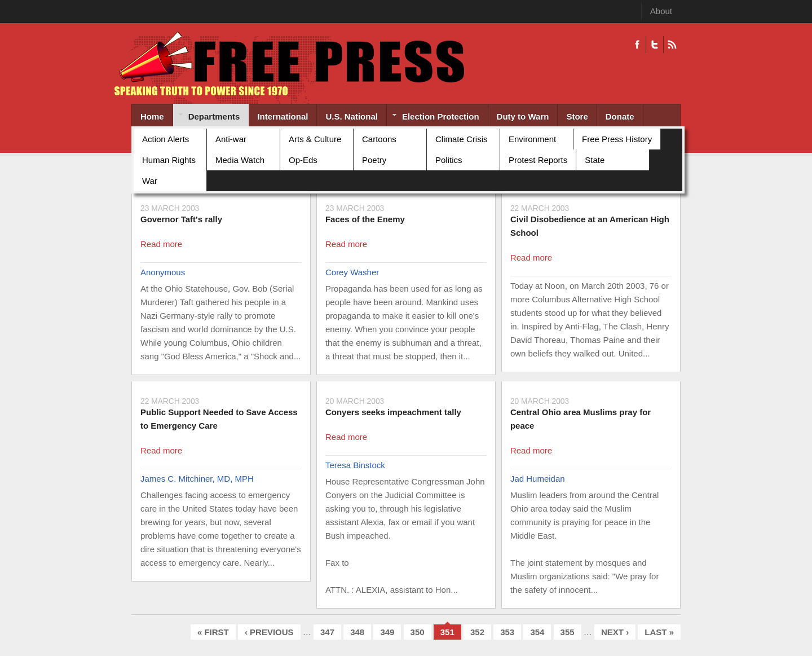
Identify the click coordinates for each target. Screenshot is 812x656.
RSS (672, 45)
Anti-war (231, 139)
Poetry (374, 160)
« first (213, 632)
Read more (161, 244)
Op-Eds (303, 160)
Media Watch (240, 160)
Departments (207, 117)
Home (152, 116)
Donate (620, 116)
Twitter (654, 45)
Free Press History (617, 139)
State (595, 160)
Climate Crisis (462, 139)
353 (507, 632)
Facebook (637, 45)
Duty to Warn (523, 116)
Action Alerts (166, 139)
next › (615, 632)
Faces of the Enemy (365, 219)
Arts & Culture (315, 139)
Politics (449, 160)
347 (327, 632)
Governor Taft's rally (181, 219)
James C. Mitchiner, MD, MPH (197, 479)
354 (537, 632)
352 (477, 632)
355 (568, 632)
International (283, 116)
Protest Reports (538, 160)
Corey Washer (352, 272)
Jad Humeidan (538, 479)
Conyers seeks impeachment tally (393, 412)
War (150, 181)
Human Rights (169, 160)
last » (659, 632)
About (661, 11)
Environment (532, 139)
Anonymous (163, 272)
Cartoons (379, 139)
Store (577, 116)
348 (357, 632)
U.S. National (352, 116)
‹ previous (269, 632)
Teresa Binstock (355, 465)
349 (387, 632)
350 (418, 632)
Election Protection (433, 118)
